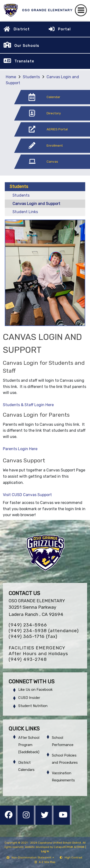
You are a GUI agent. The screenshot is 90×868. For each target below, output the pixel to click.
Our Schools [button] (27, 46)
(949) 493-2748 (28, 659)
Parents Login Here (20, 449)
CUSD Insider (29, 698)
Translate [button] (24, 61)
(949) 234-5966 (28, 625)
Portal (64, 29)
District (22, 29)
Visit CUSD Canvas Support (27, 495)
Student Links (25, 212)
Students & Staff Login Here (28, 405)
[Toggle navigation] (81, 10)
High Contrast (73, 858)
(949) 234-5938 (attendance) (44, 631)
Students (31, 77)
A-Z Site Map (45, 862)
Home (11, 77)
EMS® (81, 847)
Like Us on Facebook (35, 690)
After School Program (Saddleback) (29, 745)
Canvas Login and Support (36, 204)
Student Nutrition (33, 706)
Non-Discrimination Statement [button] (32, 858)
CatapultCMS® (63, 847)
